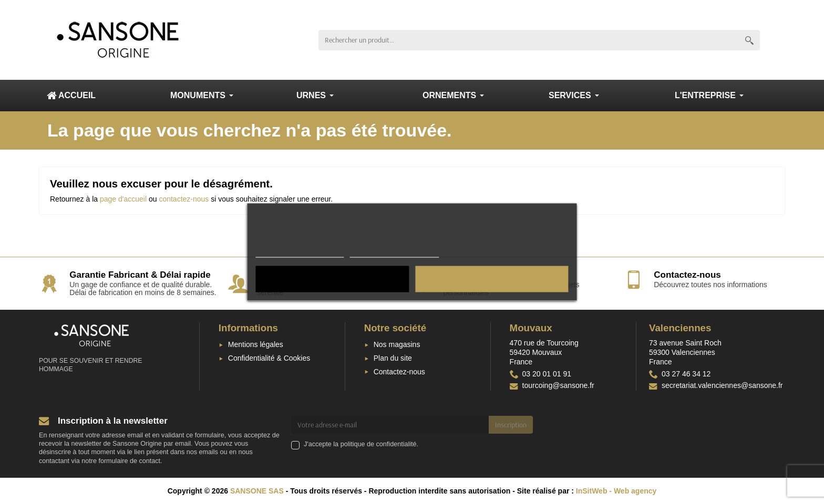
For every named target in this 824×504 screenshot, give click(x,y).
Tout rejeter (332, 279)
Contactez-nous (399, 372)
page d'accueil (123, 199)
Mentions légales (256, 344)
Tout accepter (492, 279)
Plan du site (393, 358)
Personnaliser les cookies (394, 253)
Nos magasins (397, 344)
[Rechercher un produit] (529, 40)
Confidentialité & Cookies (269, 358)
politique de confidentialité (379, 444)
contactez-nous (184, 199)
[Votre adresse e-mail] (390, 425)
